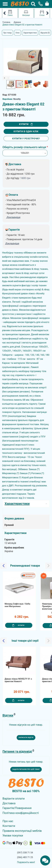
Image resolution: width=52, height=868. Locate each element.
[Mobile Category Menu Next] (47, 13)
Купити (26, 124)
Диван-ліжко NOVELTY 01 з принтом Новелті (18, 680)
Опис (18, 33)
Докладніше (12, 243)
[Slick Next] (8, 78)
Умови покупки (13, 836)
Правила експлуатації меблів (22, 831)
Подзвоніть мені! (26, 862)
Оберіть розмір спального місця (24, 147)
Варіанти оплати (14, 799)
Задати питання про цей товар (26, 769)
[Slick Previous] (5, 78)
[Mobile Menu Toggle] (4, 4)
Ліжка (10, 13)
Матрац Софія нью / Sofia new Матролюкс (17, 605)
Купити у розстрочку (26, 139)
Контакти (9, 826)
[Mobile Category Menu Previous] (5, 13)
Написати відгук (26, 738)
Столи (42, 13)
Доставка (9, 803)
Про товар (7, 33)
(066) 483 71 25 (25, 857)
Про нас (8, 821)
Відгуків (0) (45, 33)
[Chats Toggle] (45, 860)
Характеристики (30, 33)
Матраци (26, 13)
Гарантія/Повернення (17, 808)
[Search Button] (33, 4)
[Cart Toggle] (46, 3)
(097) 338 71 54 (25, 853)
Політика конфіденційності (21, 813)
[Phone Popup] (40, 4)
